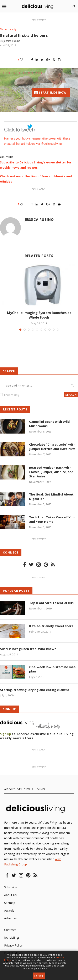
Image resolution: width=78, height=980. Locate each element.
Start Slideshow (51, 92)
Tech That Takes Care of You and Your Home (52, 519)
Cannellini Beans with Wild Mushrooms (49, 424)
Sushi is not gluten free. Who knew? (28, 649)
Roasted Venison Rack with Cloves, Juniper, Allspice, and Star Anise (51, 472)
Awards (9, 910)
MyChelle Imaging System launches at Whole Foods (39, 315)
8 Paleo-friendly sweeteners (51, 626)
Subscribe (11, 887)
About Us (10, 895)
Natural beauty (8, 29)
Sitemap (10, 903)
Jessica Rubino (12, 41)
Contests (10, 930)
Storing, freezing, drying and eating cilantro (35, 690)
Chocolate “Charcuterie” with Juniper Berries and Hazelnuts (52, 447)
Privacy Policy (13, 945)
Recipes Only (12, 395)
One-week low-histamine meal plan (53, 669)
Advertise (10, 918)
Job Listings (12, 937)
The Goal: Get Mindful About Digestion (51, 496)
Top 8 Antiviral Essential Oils (51, 603)
